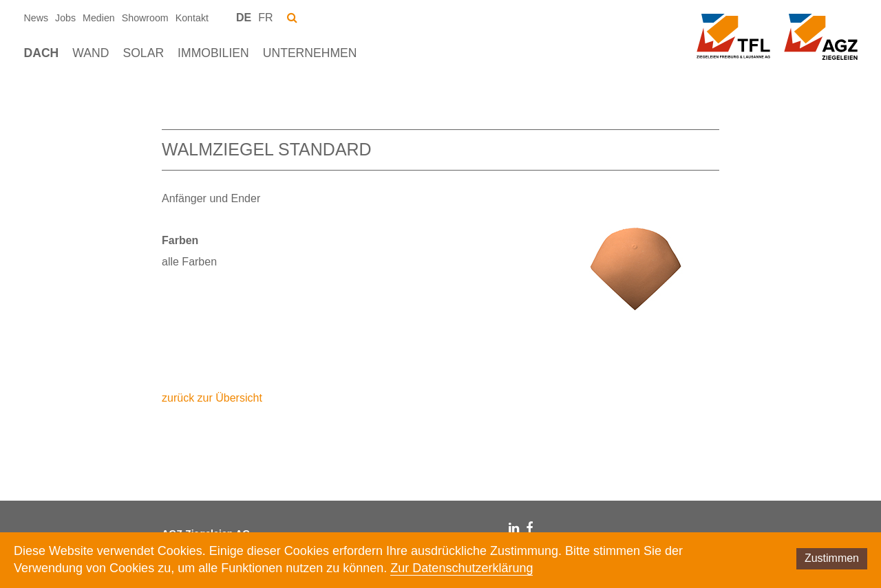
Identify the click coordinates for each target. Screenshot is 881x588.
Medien (99, 18)
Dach (42, 53)
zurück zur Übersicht (212, 398)
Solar (143, 53)
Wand (91, 53)
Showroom (145, 18)
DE (244, 18)
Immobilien (213, 53)
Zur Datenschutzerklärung (461, 568)
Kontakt (192, 18)
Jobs (65, 18)
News (36, 18)
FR (265, 18)
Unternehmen (310, 53)
